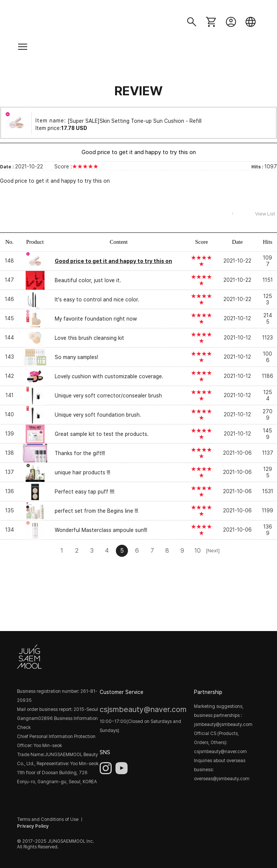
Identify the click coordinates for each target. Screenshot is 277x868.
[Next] (212, 551)
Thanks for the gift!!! (80, 453)
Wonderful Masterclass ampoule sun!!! (101, 530)
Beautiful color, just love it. (88, 280)
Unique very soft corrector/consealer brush (108, 396)
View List (265, 214)
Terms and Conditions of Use (48, 819)
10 (198, 551)
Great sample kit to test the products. (102, 434)
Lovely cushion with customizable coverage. (109, 376)
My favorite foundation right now (96, 319)
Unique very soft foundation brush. (98, 415)
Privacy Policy (33, 826)
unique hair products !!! (82, 472)
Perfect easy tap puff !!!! (85, 492)
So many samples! (76, 357)
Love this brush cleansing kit (89, 338)
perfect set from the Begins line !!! (96, 511)
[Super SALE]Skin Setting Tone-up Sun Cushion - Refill (135, 121)
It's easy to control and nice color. (97, 300)
